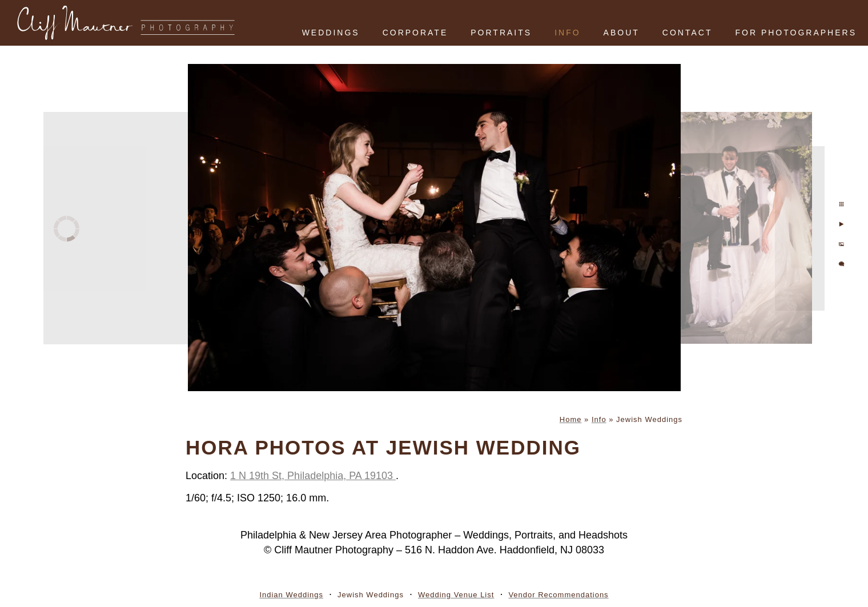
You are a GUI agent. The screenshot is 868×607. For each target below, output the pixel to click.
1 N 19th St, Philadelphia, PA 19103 (313, 476)
